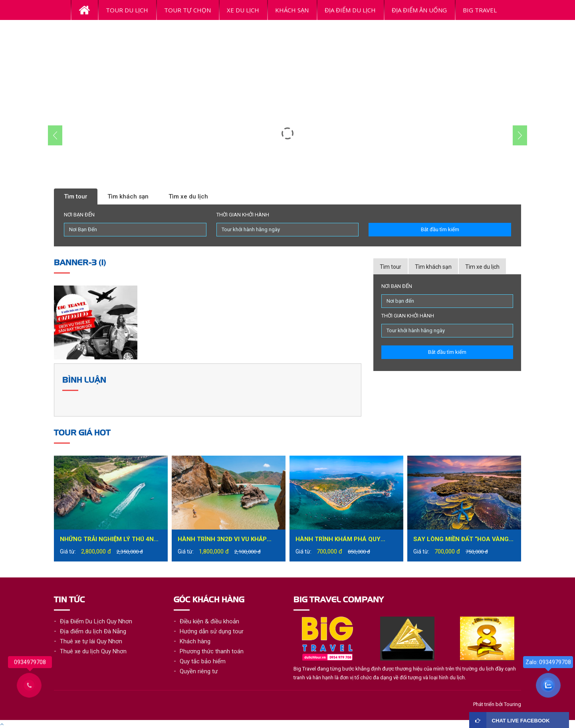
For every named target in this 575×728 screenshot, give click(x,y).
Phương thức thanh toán (212, 651)
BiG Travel (480, 10)
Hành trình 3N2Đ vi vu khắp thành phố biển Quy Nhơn (222, 540)
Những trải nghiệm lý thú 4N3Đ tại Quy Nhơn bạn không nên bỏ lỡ (111, 540)
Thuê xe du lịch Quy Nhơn (93, 651)
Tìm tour (76, 196)
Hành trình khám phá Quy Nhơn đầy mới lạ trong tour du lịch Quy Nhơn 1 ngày (342, 540)
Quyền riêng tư (199, 671)
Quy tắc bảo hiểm (203, 661)
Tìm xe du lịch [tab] (482, 267)
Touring (513, 704)
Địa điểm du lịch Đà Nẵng (93, 631)
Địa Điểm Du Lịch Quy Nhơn (96, 621)
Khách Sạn (292, 10)
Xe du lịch (243, 10)
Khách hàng (195, 641)
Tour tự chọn (187, 10)
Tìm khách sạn (128, 196)
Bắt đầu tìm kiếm (440, 229)
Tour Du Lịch (127, 10)
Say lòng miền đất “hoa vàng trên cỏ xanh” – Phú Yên (461, 540)
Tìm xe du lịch (188, 196)
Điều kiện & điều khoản (209, 621)
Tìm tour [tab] (391, 267)
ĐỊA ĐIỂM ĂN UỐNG (419, 10)
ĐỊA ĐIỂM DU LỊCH (350, 10)
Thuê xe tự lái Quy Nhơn (91, 641)
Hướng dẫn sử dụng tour (212, 631)
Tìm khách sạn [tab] (433, 267)
